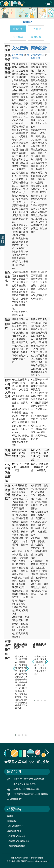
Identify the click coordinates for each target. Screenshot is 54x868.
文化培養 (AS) (19, 450)
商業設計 (39, 48)
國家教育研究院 (14, 831)
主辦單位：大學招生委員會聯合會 (29, 779)
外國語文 (41, 470)
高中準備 (18, 37)
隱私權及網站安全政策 (20, 858)
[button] (16, 735)
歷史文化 (16, 464)
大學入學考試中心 (15, 826)
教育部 (10, 816)
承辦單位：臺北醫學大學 (25, 784)
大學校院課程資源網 (16, 846)
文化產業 (20, 48)
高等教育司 (12, 821)
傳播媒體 (24, 467)
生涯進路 (36, 29)
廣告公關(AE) (19, 453)
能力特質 (36, 37)
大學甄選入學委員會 (16, 836)
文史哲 (17, 55)
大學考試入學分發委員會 (18, 841)
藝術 (35, 58)
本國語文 (38, 467)
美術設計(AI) (18, 456)
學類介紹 (18, 29)
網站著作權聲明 (37, 858)
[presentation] (14, 669)
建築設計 (38, 55)
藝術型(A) (36, 450)
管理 (17, 470)
